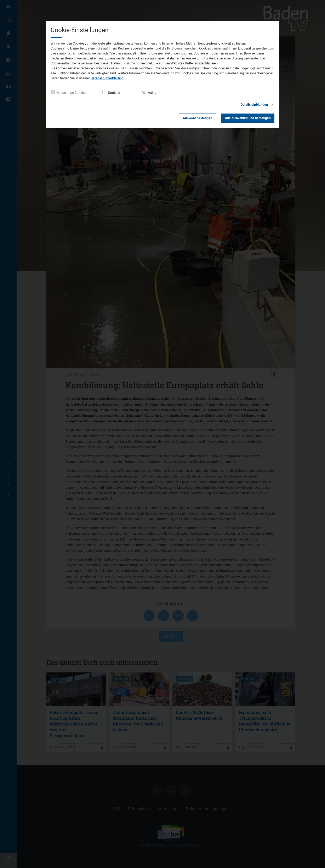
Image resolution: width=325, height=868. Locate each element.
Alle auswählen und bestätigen (248, 118)
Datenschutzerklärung (107, 78)
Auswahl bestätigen (198, 118)
